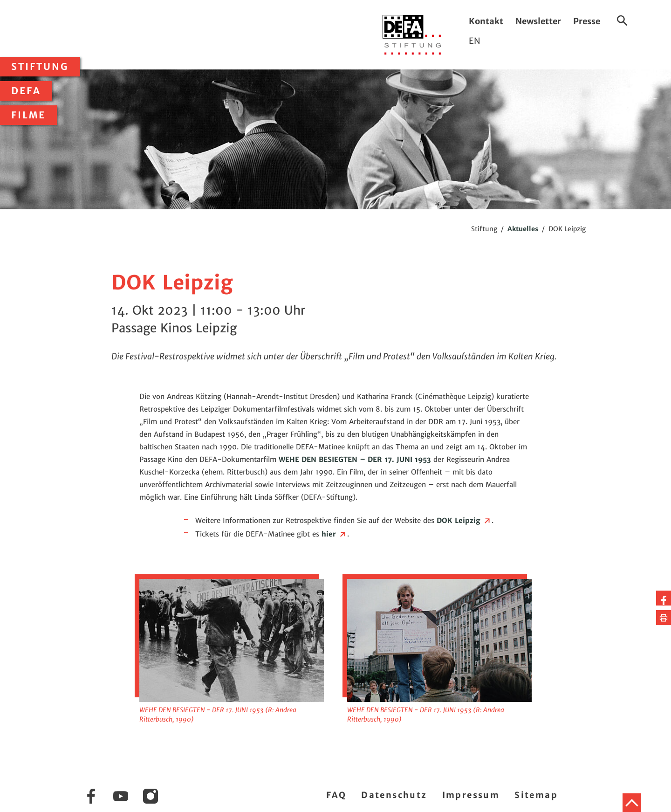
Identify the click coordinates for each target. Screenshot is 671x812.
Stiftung (40, 67)
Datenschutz (394, 795)
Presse (587, 21)
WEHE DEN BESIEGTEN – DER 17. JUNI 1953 (355, 459)
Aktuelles (523, 229)
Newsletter (538, 21)
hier (334, 534)
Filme (28, 115)
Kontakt (486, 21)
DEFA (26, 91)
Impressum (471, 795)
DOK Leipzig (464, 520)
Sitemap (536, 795)
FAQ (336, 795)
